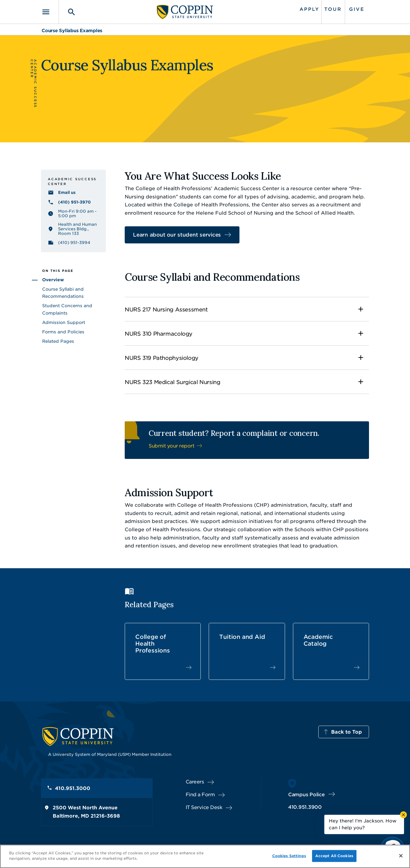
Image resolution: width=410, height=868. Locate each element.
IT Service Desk (204, 807)
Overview (53, 280)
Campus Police (307, 795)
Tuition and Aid (242, 637)
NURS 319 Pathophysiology (162, 358)
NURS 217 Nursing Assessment (166, 310)
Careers (195, 782)
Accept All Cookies (334, 856)
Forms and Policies (63, 332)
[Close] (401, 856)
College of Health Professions (153, 644)
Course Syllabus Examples (72, 31)
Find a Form (200, 795)
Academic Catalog (318, 640)
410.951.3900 (305, 807)
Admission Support (64, 323)
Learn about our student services (177, 235)
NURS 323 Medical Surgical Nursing (172, 382)
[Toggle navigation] (50, 12)
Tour (333, 9)
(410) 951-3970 (74, 202)
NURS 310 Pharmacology (159, 334)
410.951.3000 (73, 788)
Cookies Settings (289, 856)
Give (357, 9)
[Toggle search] (67, 12)
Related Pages (58, 341)
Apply (309, 9)
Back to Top (347, 732)
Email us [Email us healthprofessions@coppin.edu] (67, 192)
